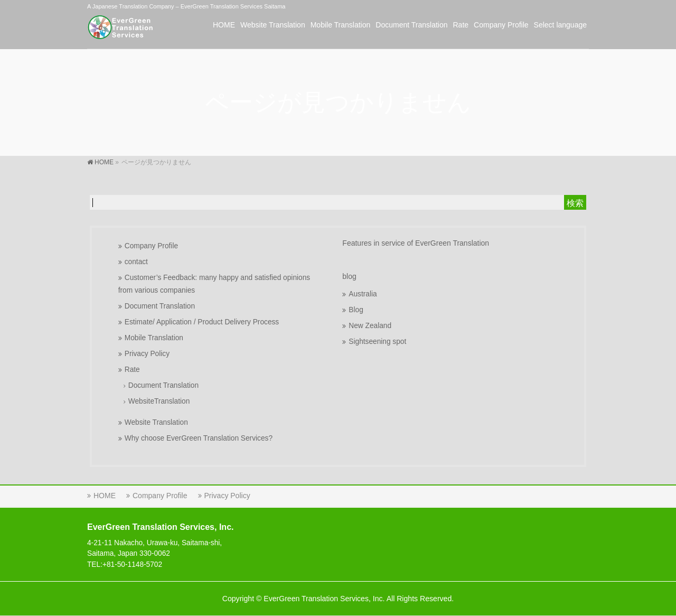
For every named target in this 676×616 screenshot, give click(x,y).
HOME (105, 496)
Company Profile (151, 246)
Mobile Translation (154, 338)
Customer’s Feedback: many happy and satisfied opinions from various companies (214, 284)
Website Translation (156, 422)
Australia (363, 294)
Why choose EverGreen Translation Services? (199, 438)
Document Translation (160, 306)
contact (136, 262)
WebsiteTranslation (159, 401)
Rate (132, 370)
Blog (356, 310)
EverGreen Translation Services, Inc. (324, 599)
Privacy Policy (147, 354)
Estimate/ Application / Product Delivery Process (202, 322)
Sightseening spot (377, 342)
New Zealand (370, 326)
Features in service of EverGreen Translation (416, 243)
